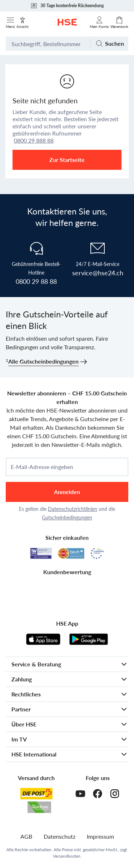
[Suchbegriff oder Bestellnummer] (48, 44)
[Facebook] (98, 794)
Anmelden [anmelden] (67, 492)
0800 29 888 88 (34, 140)
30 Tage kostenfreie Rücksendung (67, 6)
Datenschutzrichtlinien (73, 509)
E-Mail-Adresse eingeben (42, 467)
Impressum (100, 836)
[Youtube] (80, 794)
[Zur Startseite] (67, 22)
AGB (26, 836)
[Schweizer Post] (36, 794)
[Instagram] (115, 794)
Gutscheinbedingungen (67, 517)
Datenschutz (59, 836)
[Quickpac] (39, 807)
